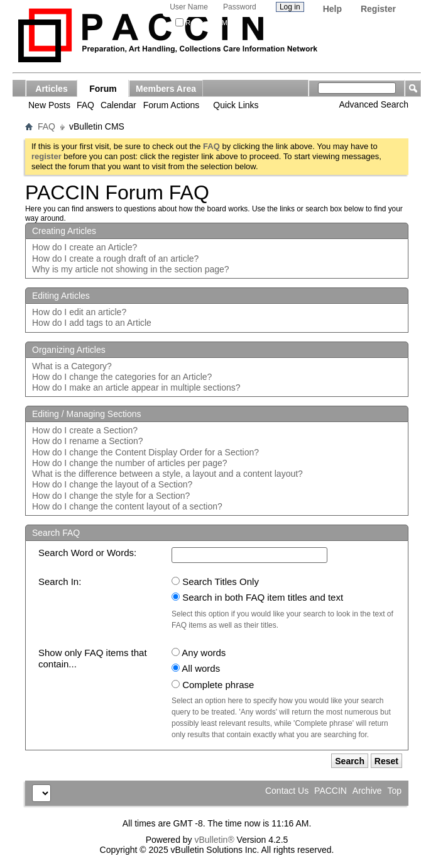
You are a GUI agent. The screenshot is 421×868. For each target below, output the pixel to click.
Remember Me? (205, 23)
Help (332, 9)
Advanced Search (374, 104)
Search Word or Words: (87, 553)
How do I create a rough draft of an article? (115, 259)
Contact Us (287, 791)
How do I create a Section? (85, 430)
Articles (51, 89)
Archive (367, 791)
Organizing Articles (69, 350)
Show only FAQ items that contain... (93, 658)
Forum (103, 89)
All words (196, 668)
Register (378, 9)
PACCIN (331, 791)
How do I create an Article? (85, 247)
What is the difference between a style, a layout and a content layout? (167, 474)
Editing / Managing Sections (87, 414)
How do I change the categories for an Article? (122, 377)
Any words (199, 653)
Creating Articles (64, 231)
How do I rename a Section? (88, 441)
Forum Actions (171, 105)
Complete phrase (213, 685)
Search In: (60, 581)
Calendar (118, 105)
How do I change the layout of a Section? (112, 484)
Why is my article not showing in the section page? (131, 269)
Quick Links (236, 105)
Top (394, 791)
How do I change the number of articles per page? (130, 463)
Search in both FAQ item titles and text (257, 597)
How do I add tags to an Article (92, 323)
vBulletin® (214, 840)
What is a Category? (72, 366)
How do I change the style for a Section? (111, 496)
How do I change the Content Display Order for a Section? (145, 452)
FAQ (85, 105)
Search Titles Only (215, 581)
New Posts (49, 105)
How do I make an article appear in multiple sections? (136, 387)
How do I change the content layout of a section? (127, 506)
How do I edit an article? (79, 312)
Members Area (166, 89)
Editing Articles (61, 296)
